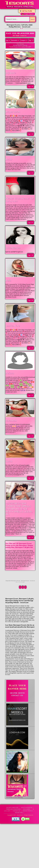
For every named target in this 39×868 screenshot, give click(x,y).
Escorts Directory (12, 807)
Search (32, 19)
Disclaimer (27, 809)
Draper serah (13, 112)
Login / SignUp (29, 14)
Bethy (9, 159)
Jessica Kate (13, 326)
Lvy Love (11, 73)
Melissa (10, 373)
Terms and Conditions (13, 809)
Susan (9, 461)
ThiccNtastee (13, 248)
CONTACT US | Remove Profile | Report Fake (24, 812)
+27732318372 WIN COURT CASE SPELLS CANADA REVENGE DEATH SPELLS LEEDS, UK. (19, 509)
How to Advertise (27, 807)
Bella (8, 281)
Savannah (11, 421)
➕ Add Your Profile (26, 11)
